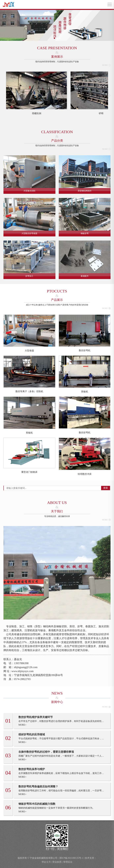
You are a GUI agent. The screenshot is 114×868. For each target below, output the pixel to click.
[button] (54, 38)
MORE (106, 65)
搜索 (106, 488)
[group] (37, 93)
